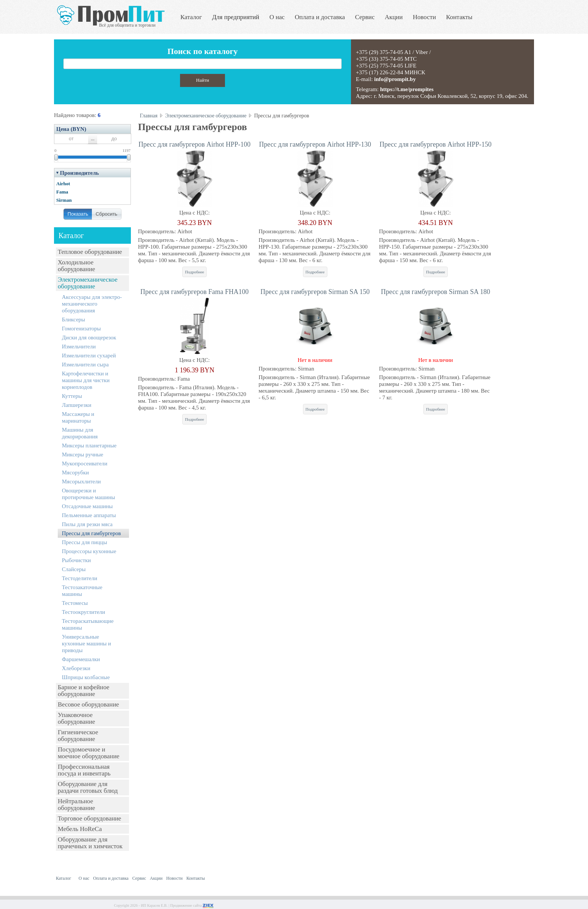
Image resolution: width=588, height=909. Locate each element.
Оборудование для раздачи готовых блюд (88, 787)
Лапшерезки (76, 405)
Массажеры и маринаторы (78, 417)
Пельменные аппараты (89, 515)
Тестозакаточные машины (82, 591)
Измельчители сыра (85, 364)
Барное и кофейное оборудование (84, 691)
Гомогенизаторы (81, 328)
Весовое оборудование (88, 704)
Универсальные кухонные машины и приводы (86, 643)
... (93, 139)
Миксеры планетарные (89, 445)
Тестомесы (75, 603)
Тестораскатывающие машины (88, 624)
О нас (277, 17)
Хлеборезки (76, 668)
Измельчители (79, 346)
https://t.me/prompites (407, 89)
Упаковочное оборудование (76, 718)
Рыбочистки (76, 560)
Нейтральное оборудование (76, 805)
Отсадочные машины (87, 506)
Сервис (365, 17)
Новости (424, 17)
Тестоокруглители (83, 612)
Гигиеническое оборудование (78, 736)
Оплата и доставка (320, 17)
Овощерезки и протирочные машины (88, 494)
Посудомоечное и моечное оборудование (88, 753)
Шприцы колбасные (86, 677)
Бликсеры (73, 319)
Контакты (459, 17)
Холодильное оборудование (76, 266)
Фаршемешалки (81, 659)
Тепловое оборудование (90, 252)
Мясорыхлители (81, 481)
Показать (78, 214)
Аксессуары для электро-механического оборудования (92, 304)
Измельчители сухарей (89, 355)
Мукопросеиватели (85, 463)
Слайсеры (74, 569)
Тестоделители (79, 578)
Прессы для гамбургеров (91, 533)
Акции (394, 17)
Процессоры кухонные (89, 551)
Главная (149, 116)
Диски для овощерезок (89, 337)
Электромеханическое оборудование (88, 283)
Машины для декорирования (80, 433)
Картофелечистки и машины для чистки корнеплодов (86, 380)
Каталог (191, 17)
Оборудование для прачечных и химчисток (90, 843)
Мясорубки (75, 472)
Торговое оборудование (89, 818)
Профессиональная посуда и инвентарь (84, 770)
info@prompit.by (395, 79)
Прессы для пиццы (84, 542)
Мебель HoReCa (80, 829)
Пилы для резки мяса (87, 524)
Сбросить (106, 214)
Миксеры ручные (82, 454)
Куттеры (72, 396)
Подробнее (194, 272)
